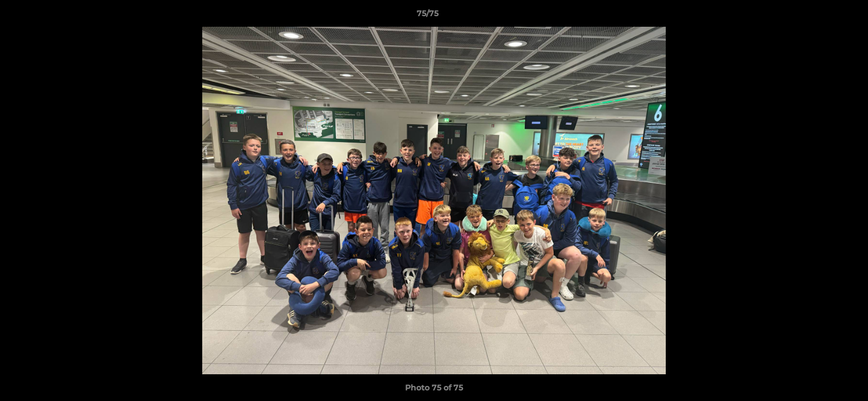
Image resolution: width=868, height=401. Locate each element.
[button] (821, 16)
